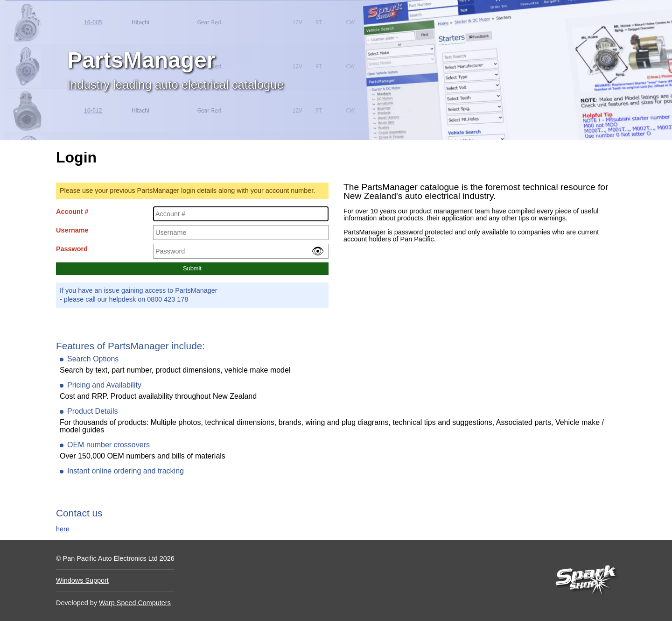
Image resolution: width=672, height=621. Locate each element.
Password (72, 249)
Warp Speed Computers (135, 603)
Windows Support (82, 580)
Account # (72, 212)
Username (72, 230)
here (63, 529)
